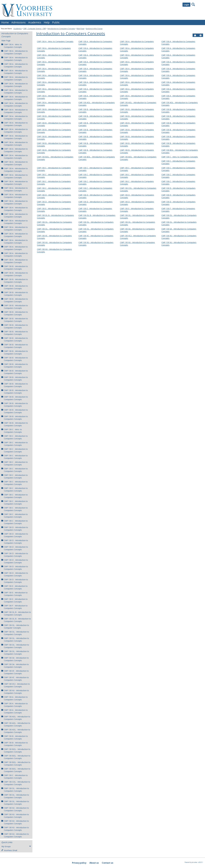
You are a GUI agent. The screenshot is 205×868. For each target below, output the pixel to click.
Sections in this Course (94, 29)
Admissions (18, 22)
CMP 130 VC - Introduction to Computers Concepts (15, 672)
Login (186, 5)
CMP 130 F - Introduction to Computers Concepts (14, 607)
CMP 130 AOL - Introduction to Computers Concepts (16, 718)
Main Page (80, 29)
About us (94, 863)
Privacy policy (79, 863)
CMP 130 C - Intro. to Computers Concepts (12, 431)
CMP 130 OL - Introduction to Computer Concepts (15, 626)
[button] (201, 35)
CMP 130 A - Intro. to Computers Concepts (12, 46)
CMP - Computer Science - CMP (35, 29)
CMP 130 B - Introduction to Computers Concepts (15, 268)
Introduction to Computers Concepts (61, 29)
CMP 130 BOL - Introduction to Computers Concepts (16, 750)
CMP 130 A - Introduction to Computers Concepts (15, 52)
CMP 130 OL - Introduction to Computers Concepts (15, 633)
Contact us (108, 863)
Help (47, 22)
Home (5, 22)
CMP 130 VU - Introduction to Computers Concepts (15, 692)
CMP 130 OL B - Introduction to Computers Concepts (16, 613)
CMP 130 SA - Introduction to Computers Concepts (15, 659)
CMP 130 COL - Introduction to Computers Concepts (16, 783)
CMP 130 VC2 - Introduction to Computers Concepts (16, 685)
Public (56, 22)
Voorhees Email (9, 850)
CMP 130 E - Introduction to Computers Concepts (14, 587)
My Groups (16, 846)
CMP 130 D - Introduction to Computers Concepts (15, 529)
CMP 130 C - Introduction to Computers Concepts (15, 437)
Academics (35, 22)
